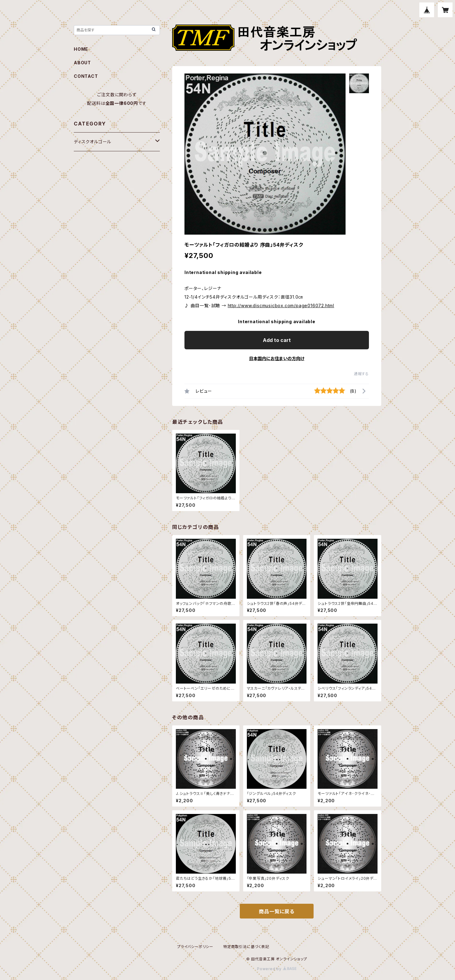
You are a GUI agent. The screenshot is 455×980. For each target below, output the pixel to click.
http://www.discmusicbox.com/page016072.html (281, 306)
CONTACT (86, 76)
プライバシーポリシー (195, 947)
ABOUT (82, 63)
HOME (81, 49)
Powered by (277, 969)
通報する (361, 374)
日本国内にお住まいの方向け (277, 358)
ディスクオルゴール (93, 142)
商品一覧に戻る (277, 911)
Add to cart (277, 340)
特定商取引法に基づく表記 (246, 947)
